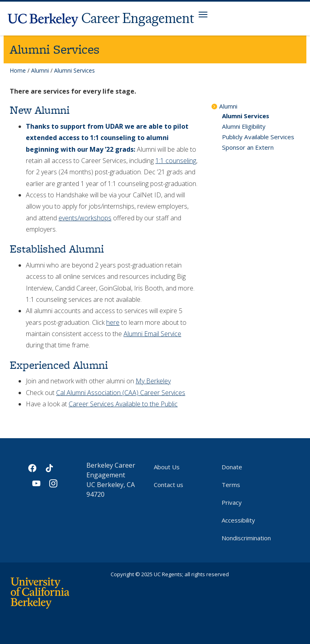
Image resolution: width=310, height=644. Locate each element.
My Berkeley (153, 381)
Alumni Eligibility (244, 126)
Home (18, 70)
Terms (231, 485)
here (113, 322)
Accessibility (238, 520)
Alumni (40, 70)
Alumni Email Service (152, 334)
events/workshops (85, 218)
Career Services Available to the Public (123, 404)
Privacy (232, 502)
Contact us (169, 485)
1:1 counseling (176, 161)
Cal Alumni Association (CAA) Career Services (121, 393)
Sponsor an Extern (248, 147)
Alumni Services (246, 116)
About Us (167, 467)
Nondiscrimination (246, 538)
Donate (232, 467)
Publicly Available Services (258, 137)
